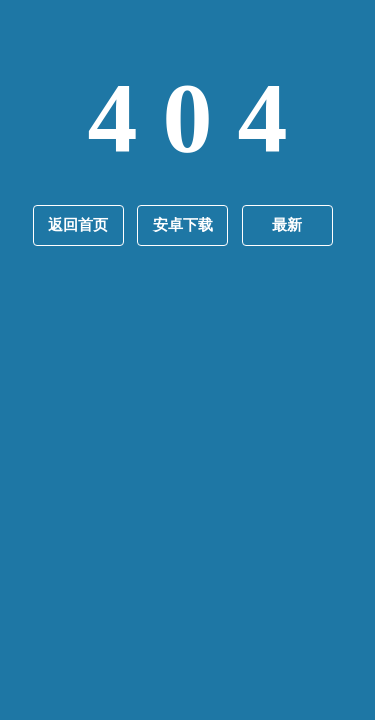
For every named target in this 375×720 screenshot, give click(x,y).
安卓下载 (183, 225)
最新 (287, 225)
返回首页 (78, 225)
